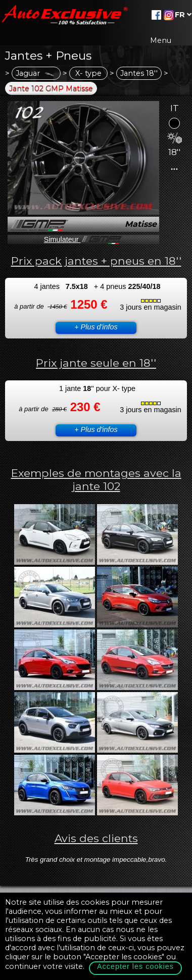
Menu (161, 40)
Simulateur (83, 239)
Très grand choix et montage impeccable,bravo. (96, 860)
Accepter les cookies (135, 966)
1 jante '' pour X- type (97, 388)
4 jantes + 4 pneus (97, 286)
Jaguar (36, 73)
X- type (88, 73)
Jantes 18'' (139, 73)
